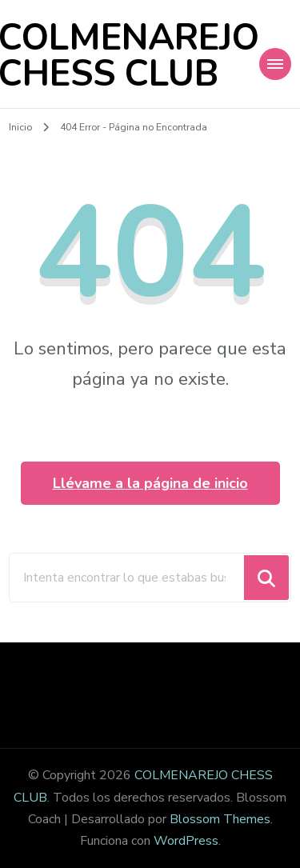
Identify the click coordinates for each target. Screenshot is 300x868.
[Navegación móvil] (275, 64)
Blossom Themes (220, 819)
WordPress (186, 841)
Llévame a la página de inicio (150, 483)
